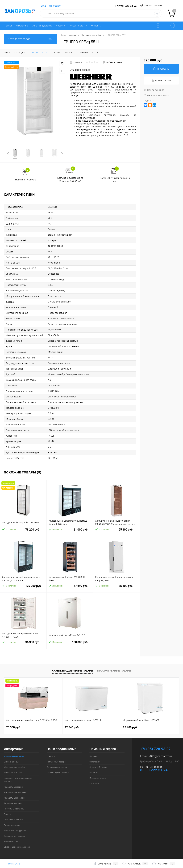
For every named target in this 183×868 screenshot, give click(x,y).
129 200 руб (23, 588)
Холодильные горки (13, 787)
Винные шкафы (11, 762)
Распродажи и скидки (57, 767)
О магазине (22, 26)
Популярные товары (56, 762)
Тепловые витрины (13, 803)
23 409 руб (130, 727)
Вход (43, 6)
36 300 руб (23, 644)
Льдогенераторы (12, 825)
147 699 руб (70, 588)
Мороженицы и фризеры (16, 831)
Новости (60, 26)
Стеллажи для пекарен (15, 836)
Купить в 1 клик (161, 81)
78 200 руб (23, 531)
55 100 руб (116, 531)
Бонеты (7, 814)
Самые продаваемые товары (73, 671)
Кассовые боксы (12, 841)
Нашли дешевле (154, 90)
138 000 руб (70, 644)
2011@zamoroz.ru (160, 756)
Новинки (51, 756)
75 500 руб (13, 727)
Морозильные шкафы (14, 767)
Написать (12, 864)
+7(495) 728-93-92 (126, 6)
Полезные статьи (78, 26)
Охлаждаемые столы (14, 820)
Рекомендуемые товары (58, 773)
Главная (8, 26)
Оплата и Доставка (42, 26)
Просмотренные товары (114, 671)
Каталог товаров (30, 39)
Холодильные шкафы (14, 756)
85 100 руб (116, 588)
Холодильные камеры (14, 798)
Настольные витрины (14, 809)
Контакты (96, 26)
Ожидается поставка (156, 95)
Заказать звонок (153, 6)
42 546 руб (72, 727)
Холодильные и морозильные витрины (18, 780)
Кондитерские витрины (15, 792)
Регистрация (54, 6)
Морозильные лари (13, 773)
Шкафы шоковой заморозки (17, 847)
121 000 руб (70, 531)
